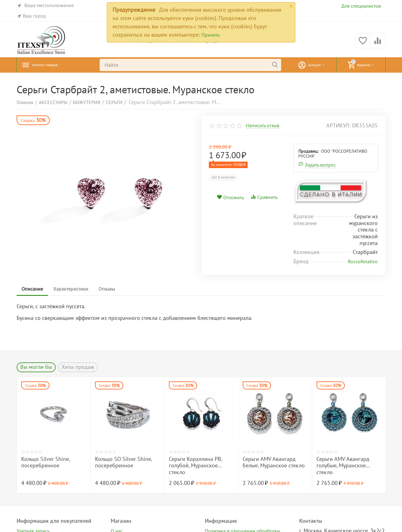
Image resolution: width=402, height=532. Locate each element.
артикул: (338, 125)
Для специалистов (361, 6)
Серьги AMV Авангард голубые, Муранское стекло (343, 466)
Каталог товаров (52, 65)
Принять (211, 35)
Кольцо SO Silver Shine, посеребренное (123, 462)
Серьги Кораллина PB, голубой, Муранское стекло (195, 466)
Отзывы (112, 289)
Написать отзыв (263, 126)
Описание (34, 289)
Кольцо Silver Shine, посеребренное (46, 462)
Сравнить (264, 197)
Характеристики (74, 289)
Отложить (230, 197)
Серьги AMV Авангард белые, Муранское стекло (274, 462)
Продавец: (308, 151)
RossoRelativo (363, 261)
